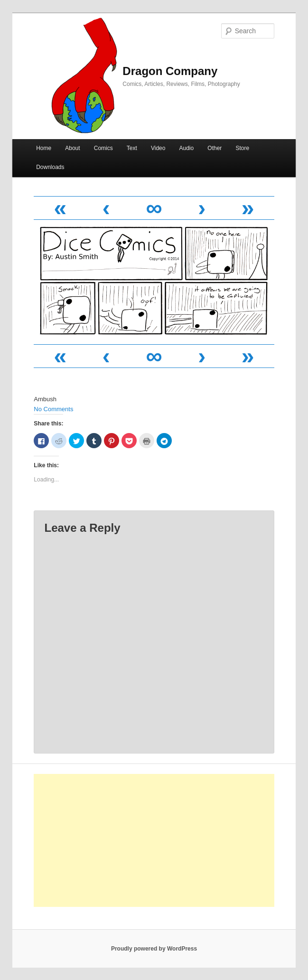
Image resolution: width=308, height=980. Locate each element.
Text (132, 148)
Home (44, 148)
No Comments (53, 409)
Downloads (50, 167)
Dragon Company (170, 71)
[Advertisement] (154, 840)
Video (158, 148)
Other (215, 148)
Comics (103, 148)
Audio (187, 148)
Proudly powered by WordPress (154, 949)
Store (242, 148)
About (72, 148)
